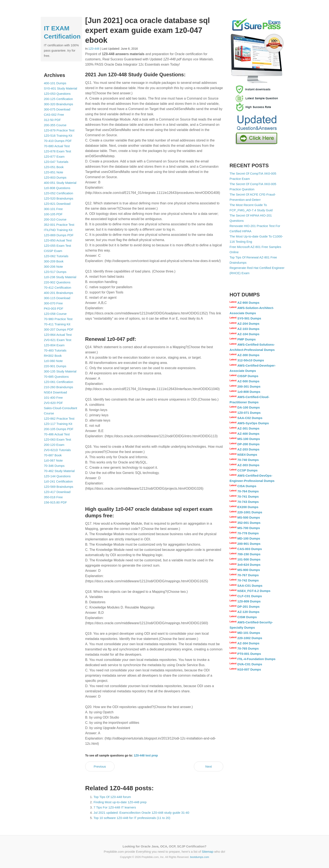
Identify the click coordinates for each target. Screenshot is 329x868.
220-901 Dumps (55, 366)
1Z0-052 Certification (58, 193)
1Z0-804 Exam (54, 345)
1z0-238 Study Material (60, 277)
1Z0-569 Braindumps (59, 487)
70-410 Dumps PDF (58, 141)
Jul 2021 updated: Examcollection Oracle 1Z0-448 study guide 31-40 (141, 813)
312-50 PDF (52, 120)
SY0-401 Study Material (60, 88)
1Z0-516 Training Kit (58, 136)
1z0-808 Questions (57, 188)
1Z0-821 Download (57, 204)
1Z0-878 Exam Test (57, 151)
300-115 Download (57, 298)
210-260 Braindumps (58, 387)
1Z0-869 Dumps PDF (59, 235)
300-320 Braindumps (58, 104)
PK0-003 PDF (54, 308)
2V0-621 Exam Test (58, 340)
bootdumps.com (200, 857)
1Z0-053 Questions (57, 94)
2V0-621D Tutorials (57, 450)
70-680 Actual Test (57, 146)
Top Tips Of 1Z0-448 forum (112, 797)
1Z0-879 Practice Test (59, 130)
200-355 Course (55, 125)
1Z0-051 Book (54, 167)
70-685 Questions (56, 377)
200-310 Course (55, 219)
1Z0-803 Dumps (55, 177)
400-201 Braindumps (58, 293)
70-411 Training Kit (57, 324)
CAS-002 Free (54, 115)
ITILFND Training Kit (58, 230)
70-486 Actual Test (57, 434)
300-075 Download (57, 109)
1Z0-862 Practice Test (59, 418)
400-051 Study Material (60, 183)
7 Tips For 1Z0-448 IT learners (115, 807)
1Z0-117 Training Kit (58, 424)
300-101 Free (53, 209)
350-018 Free (53, 497)
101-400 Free (53, 398)
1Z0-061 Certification (58, 382)
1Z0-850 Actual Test (58, 240)
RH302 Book (53, 356)
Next (209, 766)
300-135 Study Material (60, 371)
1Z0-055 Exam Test (57, 246)
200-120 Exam (54, 445)
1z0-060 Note (53, 361)
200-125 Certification (58, 99)
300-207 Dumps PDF (59, 329)
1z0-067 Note (53, 460)
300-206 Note (53, 267)
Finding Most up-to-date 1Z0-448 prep (120, 802)
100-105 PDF (53, 214)
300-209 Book (54, 261)
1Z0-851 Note (54, 172)
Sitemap (208, 852)
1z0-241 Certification (58, 481)
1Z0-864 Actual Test (58, 335)
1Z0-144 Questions (57, 476)
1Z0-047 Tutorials (56, 162)
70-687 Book (53, 455)
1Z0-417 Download (57, 492)
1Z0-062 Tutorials (56, 256)
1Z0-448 (94, 49)
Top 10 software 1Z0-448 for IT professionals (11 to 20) (132, 818)
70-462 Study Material (59, 471)
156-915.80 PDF (55, 502)
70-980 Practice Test (58, 319)
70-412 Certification (57, 287)
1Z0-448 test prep (146, 755)
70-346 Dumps (54, 466)
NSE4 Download (55, 392)
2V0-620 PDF (53, 403)
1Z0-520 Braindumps (59, 198)
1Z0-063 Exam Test (57, 439)
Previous (100, 766)
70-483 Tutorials (55, 350)
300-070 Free (53, 303)
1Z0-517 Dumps (55, 272)
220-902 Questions (57, 282)
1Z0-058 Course (55, 314)
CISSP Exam (53, 251)
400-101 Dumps (55, 83)
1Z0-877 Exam (54, 156)
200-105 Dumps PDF (59, 429)
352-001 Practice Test (59, 225)
